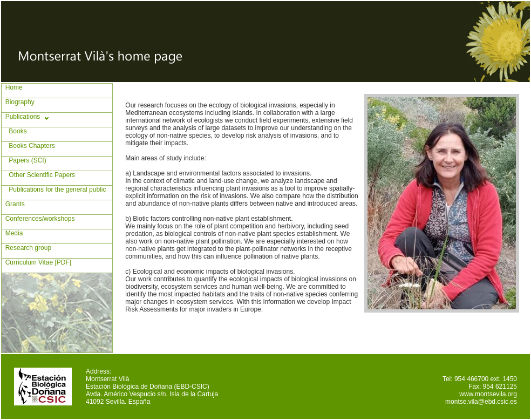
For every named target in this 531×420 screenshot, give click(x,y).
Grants (13, 204)
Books (14, 131)
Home (12, 87)
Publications (21, 117)
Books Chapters (28, 146)
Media (12, 233)
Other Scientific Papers (38, 175)
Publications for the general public (54, 189)
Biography (18, 102)
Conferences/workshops (38, 219)
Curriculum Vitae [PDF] (36, 262)
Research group (26, 248)
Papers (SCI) (24, 160)
